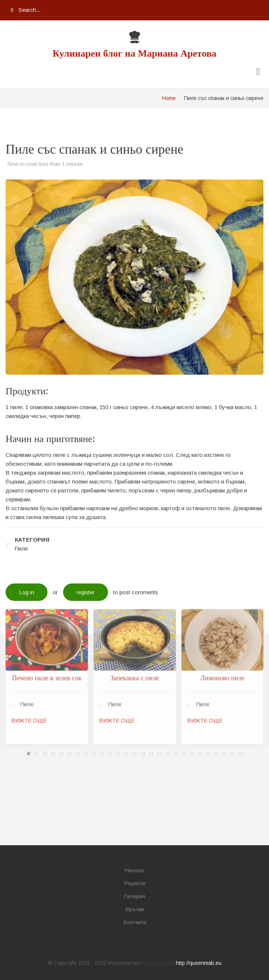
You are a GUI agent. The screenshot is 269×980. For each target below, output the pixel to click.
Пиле (27, 568)
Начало (134, 870)
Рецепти (135, 883)
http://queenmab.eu (199, 963)
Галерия (134, 896)
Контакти (135, 922)
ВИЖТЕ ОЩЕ (29, 584)
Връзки (135, 909)
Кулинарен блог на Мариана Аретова (134, 54)
